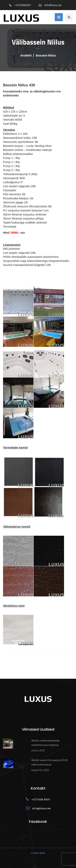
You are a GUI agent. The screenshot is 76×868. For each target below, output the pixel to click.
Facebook (38, 821)
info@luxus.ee (50, 5)
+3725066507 (20, 5)
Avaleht (26, 55)
